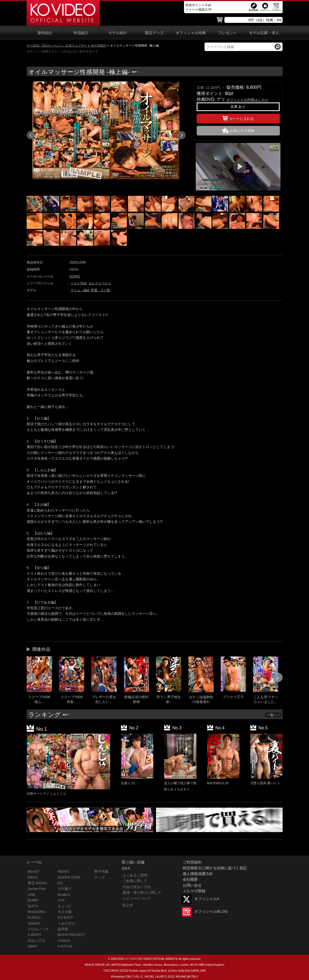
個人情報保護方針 (198, 874)
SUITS (33, 906)
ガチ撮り (65, 889)
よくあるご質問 (135, 875)
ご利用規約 (192, 862)
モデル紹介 (118, 33)
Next (181, 135)
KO (72, 276)
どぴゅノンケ (38, 929)
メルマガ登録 (194, 891)
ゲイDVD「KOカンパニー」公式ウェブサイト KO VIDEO (67, 45)
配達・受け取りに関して (142, 892)
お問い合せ (192, 885)
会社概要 (190, 879)
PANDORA (37, 912)
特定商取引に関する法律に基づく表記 (215, 868)
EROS (33, 877)
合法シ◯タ (37, 941)
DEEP (33, 946)
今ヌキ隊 (65, 912)
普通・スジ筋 (100, 290)
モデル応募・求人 (264, 33)
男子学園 (101, 871)
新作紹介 (45, 33)
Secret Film (37, 889)
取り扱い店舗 (133, 862)
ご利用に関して (135, 881)
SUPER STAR (69, 877)
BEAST (34, 871)
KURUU (34, 917)
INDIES (64, 871)
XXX (61, 900)
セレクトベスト (100, 283)
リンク (127, 905)
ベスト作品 (79, 283)
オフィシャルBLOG (211, 911)
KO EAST (65, 917)
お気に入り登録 (242, 131)
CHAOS (64, 941)
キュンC (64, 906)
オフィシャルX (207, 899)
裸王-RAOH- (38, 883)
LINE (32, 895)
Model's (64, 895)
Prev (31, 135)
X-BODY (35, 935)
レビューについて (137, 898)
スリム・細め (80, 290)
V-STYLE (65, 946)
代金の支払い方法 (137, 887)
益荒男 (63, 929)
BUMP (33, 900)
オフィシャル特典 (191, 33)
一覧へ (273, 715)
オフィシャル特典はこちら (247, 100)
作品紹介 (81, 33)
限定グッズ (154, 33)
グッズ (100, 877)
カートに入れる (238, 118)
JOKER (34, 923)
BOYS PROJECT (72, 935)
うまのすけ (66, 923)
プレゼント (227, 33)
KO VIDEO (131, 959)
